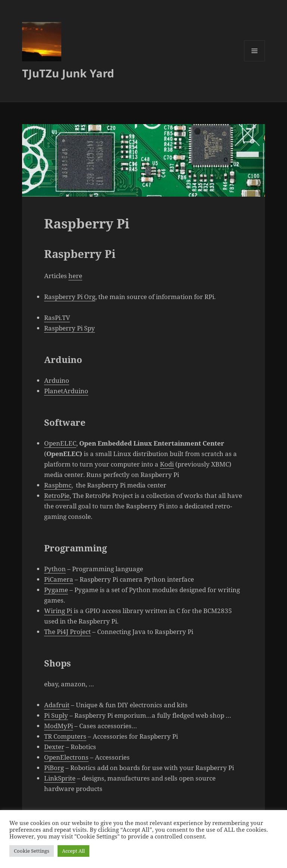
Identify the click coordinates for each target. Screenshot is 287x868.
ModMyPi (58, 726)
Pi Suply (56, 715)
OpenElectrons (66, 757)
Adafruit (57, 705)
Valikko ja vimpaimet (255, 61)
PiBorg (54, 768)
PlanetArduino (66, 391)
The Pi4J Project (67, 632)
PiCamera (59, 579)
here (75, 276)
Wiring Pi (58, 611)
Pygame (56, 590)
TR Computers (65, 736)
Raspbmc (58, 485)
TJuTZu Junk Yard (68, 73)
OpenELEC (60, 443)
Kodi (167, 464)
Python (55, 569)
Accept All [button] (73, 851)
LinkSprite (60, 778)
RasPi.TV (57, 318)
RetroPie (57, 495)
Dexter (54, 747)
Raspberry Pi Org (70, 297)
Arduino (57, 380)
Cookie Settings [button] (32, 851)
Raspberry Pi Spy (70, 328)
